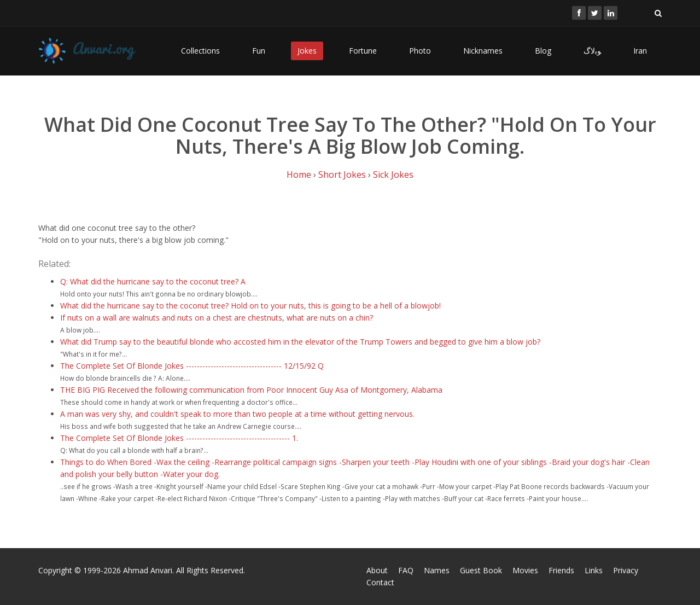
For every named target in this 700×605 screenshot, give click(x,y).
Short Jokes (342, 174)
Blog (543, 51)
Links (594, 570)
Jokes (307, 51)
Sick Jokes (393, 174)
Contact (380, 582)
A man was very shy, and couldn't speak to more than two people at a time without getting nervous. (237, 414)
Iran (640, 51)
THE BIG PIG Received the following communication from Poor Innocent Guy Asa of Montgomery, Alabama (251, 390)
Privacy (626, 570)
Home (299, 174)
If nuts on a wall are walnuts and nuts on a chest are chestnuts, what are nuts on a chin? (217, 318)
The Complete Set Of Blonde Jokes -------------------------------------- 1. (179, 438)
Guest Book (481, 570)
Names (437, 570)
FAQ (406, 570)
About (377, 570)
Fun (259, 51)
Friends (561, 570)
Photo (420, 51)
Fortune (363, 51)
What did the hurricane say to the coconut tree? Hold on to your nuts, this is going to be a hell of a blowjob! (250, 306)
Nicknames (483, 51)
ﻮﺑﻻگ (592, 51)
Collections (200, 51)
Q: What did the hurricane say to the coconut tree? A (153, 281)
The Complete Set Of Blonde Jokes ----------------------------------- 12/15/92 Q (192, 366)
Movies (525, 570)
